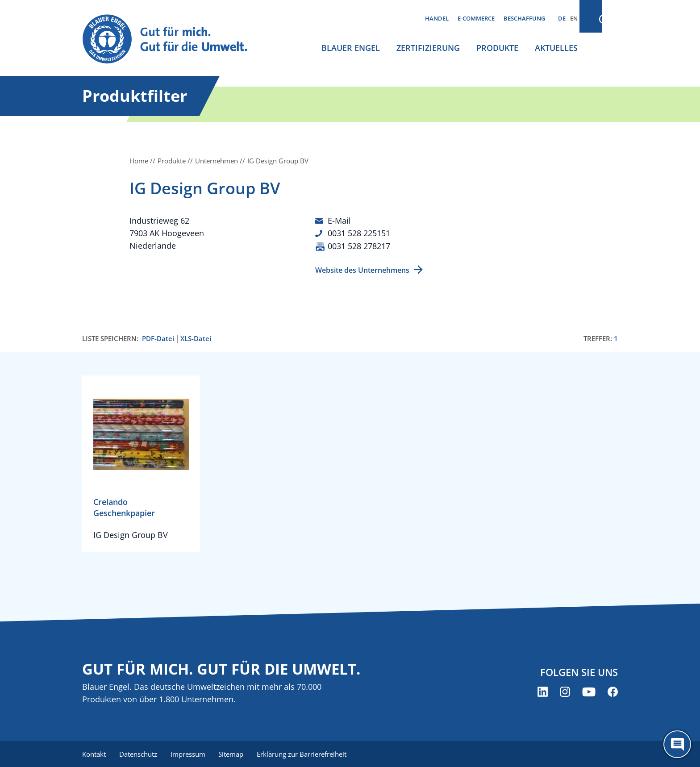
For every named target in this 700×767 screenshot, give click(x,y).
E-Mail (339, 221)
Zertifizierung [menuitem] (428, 48)
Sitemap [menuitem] (234, 754)
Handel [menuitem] (437, 18)
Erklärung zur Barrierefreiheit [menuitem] (306, 754)
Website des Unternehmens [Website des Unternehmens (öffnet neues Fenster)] (362, 269)
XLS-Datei (196, 338)
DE (562, 18)
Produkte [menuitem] (497, 48)
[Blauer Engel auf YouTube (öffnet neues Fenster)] (589, 691)
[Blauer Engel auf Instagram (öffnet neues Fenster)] (565, 691)
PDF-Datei (158, 338)
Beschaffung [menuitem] (524, 18)
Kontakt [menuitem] (94, 754)
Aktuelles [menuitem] (556, 48)
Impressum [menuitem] (190, 754)
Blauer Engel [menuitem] (351, 48)
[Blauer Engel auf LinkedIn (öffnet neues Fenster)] (543, 691)
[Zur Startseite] (173, 40)
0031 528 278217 (359, 246)
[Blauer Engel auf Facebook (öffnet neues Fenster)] (613, 691)
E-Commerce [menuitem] (476, 18)
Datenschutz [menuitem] (139, 754)
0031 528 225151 (359, 233)
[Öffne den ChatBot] (677, 744)
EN (574, 18)
